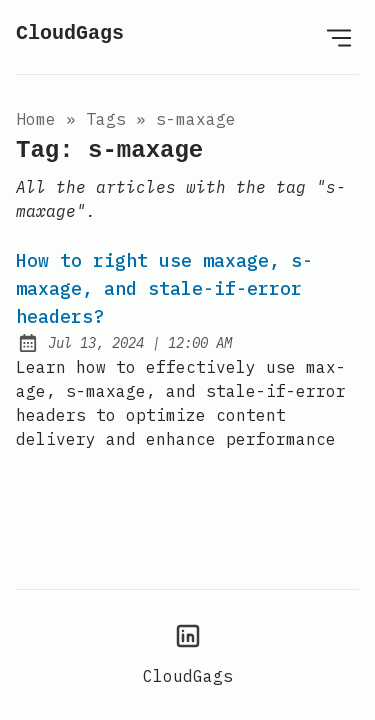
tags (106, 119)
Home (36, 119)
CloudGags (70, 33)
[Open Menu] (339, 37)
